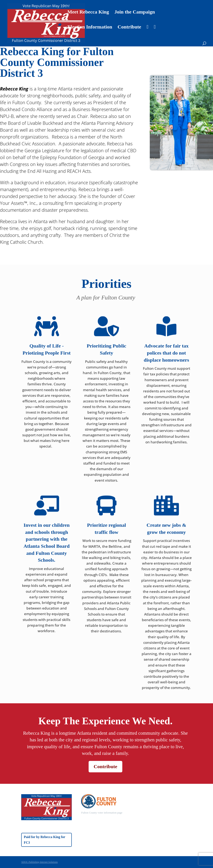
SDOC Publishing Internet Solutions (39, 862)
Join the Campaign (135, 12)
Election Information (90, 27)
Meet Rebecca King (88, 12)
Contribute (129, 27)
